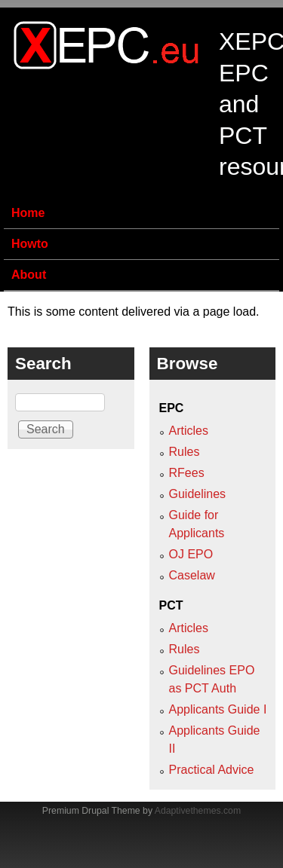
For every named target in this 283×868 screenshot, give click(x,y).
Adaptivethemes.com (198, 811)
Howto (30, 244)
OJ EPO (191, 554)
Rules (185, 452)
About (29, 275)
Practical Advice (212, 770)
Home (28, 213)
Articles (189, 431)
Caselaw (192, 575)
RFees (187, 473)
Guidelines (198, 494)
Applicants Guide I (218, 709)
